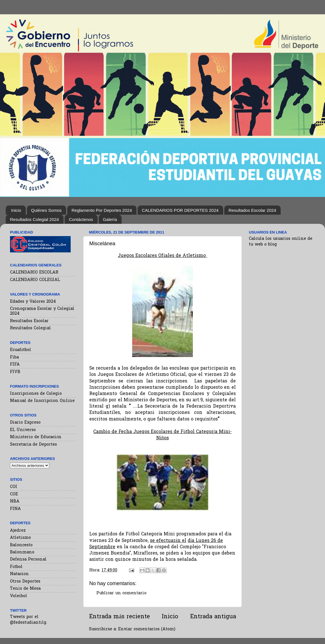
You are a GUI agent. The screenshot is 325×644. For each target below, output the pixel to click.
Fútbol (16, 567)
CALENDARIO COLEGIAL (35, 280)
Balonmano (22, 552)
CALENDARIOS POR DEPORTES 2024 (180, 210)
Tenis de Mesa (25, 589)
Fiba (14, 357)
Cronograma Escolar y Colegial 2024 (42, 311)
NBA (15, 502)
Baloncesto (21, 545)
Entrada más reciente (119, 617)
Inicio (16, 210)
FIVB (15, 372)
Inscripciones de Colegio (36, 394)
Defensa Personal (28, 560)
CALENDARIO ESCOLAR (34, 273)
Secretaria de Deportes (33, 445)
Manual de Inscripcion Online (42, 401)
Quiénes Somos (46, 210)
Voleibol (19, 596)
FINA (15, 509)
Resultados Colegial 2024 (34, 219)
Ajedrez (18, 531)
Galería (110, 219)
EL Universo (23, 430)
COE (14, 494)
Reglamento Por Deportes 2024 (102, 210)
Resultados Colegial (30, 328)
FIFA (15, 365)
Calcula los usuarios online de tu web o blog (281, 242)
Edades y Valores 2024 (33, 302)
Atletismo (20, 538)
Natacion (19, 574)
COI (14, 487)
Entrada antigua (213, 617)
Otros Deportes (25, 582)
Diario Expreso (25, 423)
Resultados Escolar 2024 (252, 210)
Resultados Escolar (29, 321)
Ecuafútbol (21, 350)
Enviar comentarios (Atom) (147, 629)
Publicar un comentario (121, 593)
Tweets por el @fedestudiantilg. (29, 620)
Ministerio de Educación (36, 437)
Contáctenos (81, 219)
